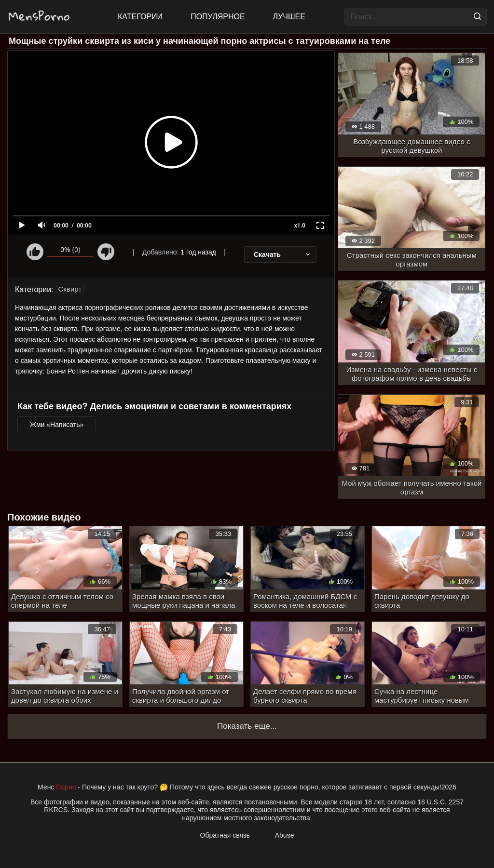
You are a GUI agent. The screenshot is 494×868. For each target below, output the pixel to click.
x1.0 (300, 226)
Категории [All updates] (140, 17)
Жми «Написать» (57, 425)
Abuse (285, 835)
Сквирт (70, 289)
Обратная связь (225, 835)
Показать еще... (247, 726)
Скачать (283, 254)
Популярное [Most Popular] (218, 17)
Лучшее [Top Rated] (289, 17)
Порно (66, 787)
